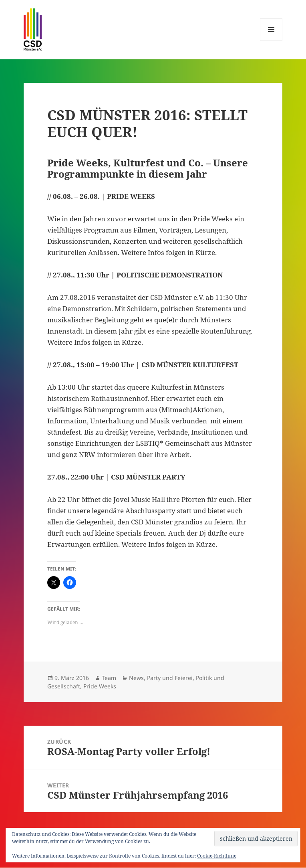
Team (109, 678)
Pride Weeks (100, 686)
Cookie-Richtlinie (217, 856)
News (136, 678)
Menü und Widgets (271, 41)
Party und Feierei (170, 678)
